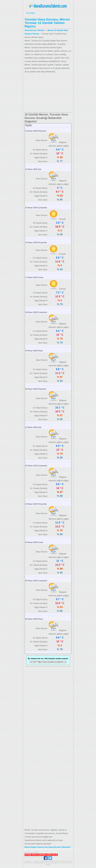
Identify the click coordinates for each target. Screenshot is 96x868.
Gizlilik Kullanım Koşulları (34, 857)
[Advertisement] (48, 93)
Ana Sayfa (48, 13)
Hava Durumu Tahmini (48, 6)
